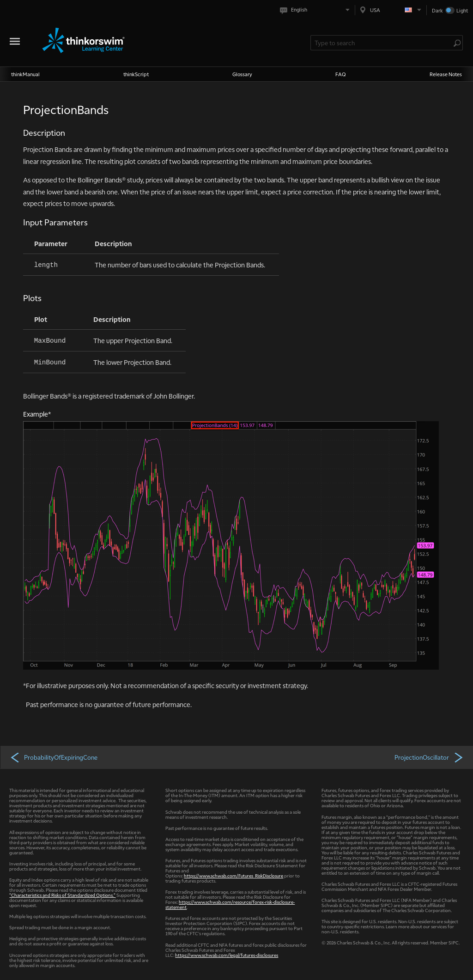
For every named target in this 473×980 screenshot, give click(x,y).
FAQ (341, 74)
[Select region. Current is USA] (391, 10)
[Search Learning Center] (382, 43)
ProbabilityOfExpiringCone (54, 757)
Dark (437, 10)
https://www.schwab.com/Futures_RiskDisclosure (233, 875)
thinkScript (136, 74)
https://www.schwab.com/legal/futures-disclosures (227, 955)
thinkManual (25, 74)
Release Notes (446, 74)
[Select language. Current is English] (317, 10)
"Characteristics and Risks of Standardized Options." (62, 895)
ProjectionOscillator (429, 757)
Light (462, 10)
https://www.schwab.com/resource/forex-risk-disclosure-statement (230, 904)
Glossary (242, 74)
